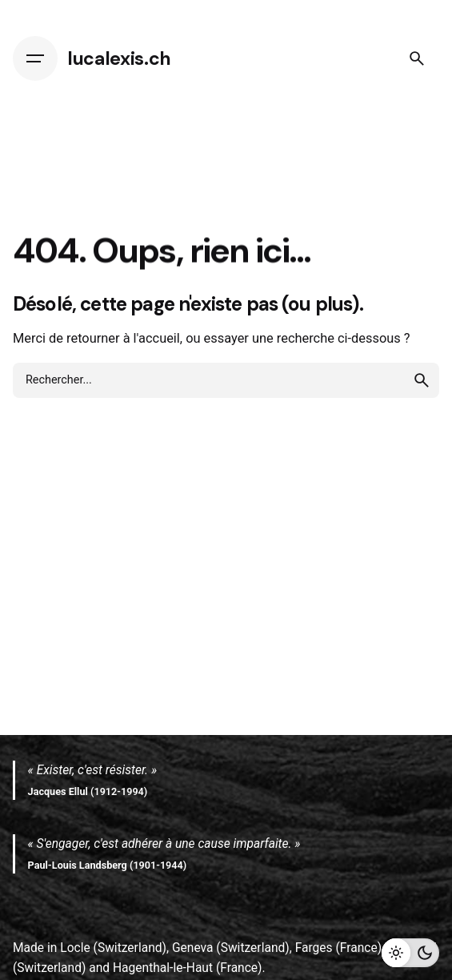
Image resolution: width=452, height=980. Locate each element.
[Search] (417, 58)
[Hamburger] (35, 58)
